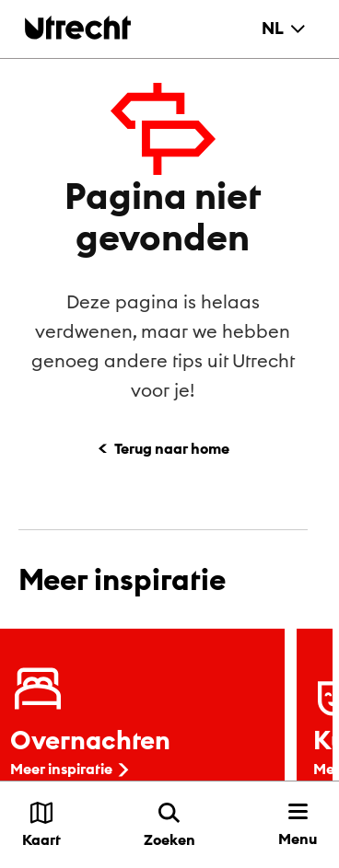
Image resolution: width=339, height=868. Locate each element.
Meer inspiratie (71, 769)
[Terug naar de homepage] (78, 27)
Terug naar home (172, 448)
